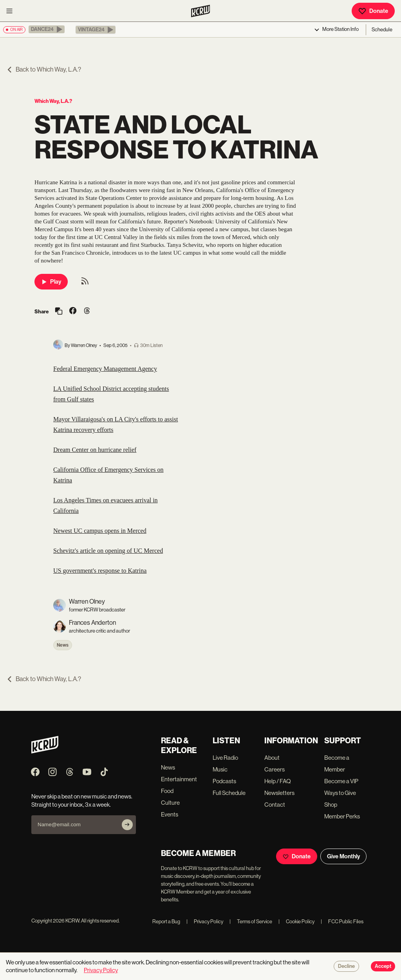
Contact (275, 805)
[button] (47, 29)
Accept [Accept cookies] (383, 966)
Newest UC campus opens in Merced (100, 531)
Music (220, 769)
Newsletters (279, 793)
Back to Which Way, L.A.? (44, 69)
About (272, 758)
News (63, 645)
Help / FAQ (278, 781)
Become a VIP (341, 781)
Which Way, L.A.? (53, 101)
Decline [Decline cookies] (346, 966)
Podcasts (224, 781)
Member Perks (342, 816)
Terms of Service (251, 922)
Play (51, 282)
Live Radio (225, 758)
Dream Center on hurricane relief (95, 450)
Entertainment (179, 779)
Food (167, 791)
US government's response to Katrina (100, 571)
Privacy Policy (205, 922)
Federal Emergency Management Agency (105, 369)
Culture (170, 803)
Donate (373, 11)
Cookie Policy (296, 922)
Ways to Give (340, 793)
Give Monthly (343, 856)
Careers (275, 769)
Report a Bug (166, 922)
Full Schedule (229, 793)
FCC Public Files (342, 922)
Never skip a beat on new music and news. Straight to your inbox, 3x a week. (82, 800)
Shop (331, 805)
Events (170, 814)
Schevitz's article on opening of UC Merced (108, 551)
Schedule (382, 30)
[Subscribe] (127, 825)
